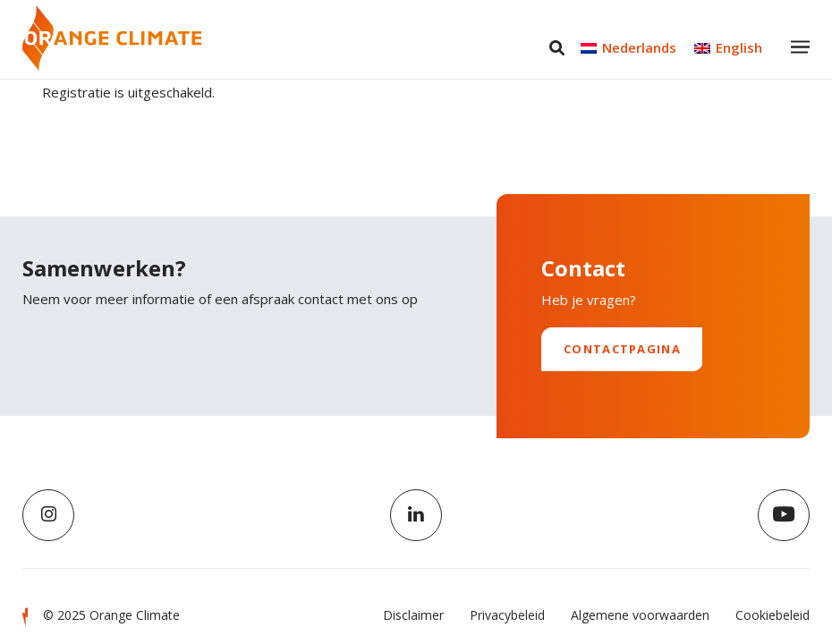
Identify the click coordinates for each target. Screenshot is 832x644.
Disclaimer (413, 615)
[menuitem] (628, 48)
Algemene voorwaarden (640, 615)
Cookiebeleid (773, 615)
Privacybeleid (507, 615)
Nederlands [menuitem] (639, 47)
